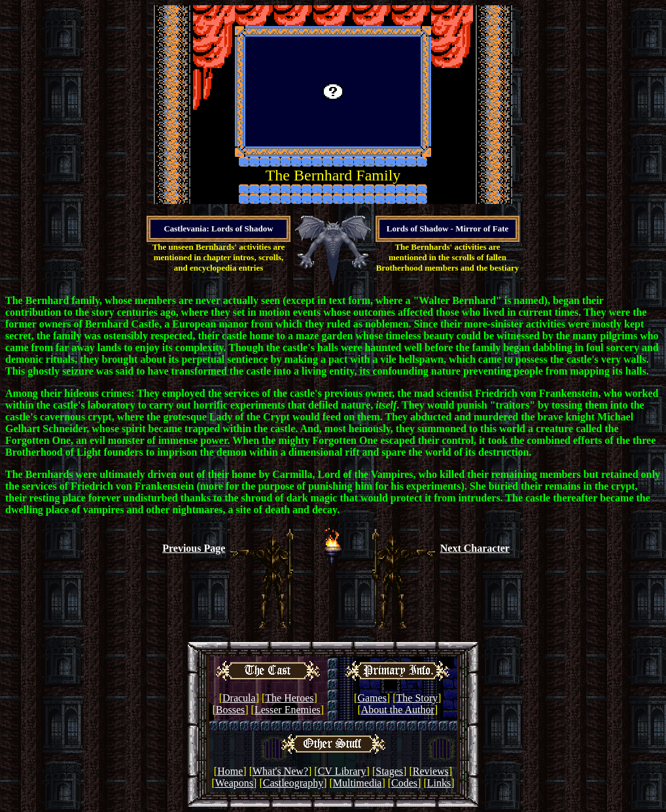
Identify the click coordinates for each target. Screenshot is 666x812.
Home (230, 771)
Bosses (230, 710)
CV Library (342, 771)
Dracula (239, 698)
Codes (404, 783)
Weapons (234, 783)
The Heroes (289, 698)
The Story (417, 698)
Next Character (475, 548)
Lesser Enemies (288, 710)
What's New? (280, 771)
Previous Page (194, 548)
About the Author (398, 710)
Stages (389, 771)
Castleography (293, 783)
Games (372, 698)
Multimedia (358, 783)
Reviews (431, 771)
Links (439, 783)
